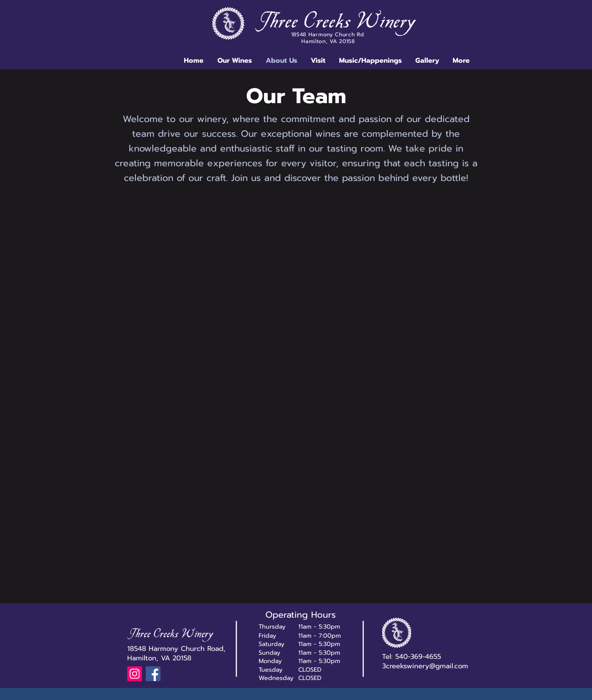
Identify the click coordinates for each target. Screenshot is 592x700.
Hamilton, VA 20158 (328, 41)
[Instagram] (135, 674)
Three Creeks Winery (337, 23)
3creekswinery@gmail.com (425, 666)
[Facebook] (153, 674)
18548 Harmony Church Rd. (328, 35)
